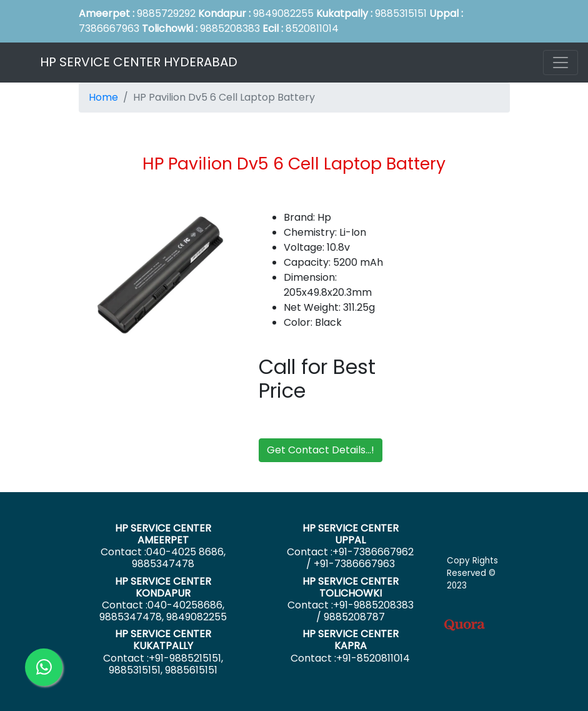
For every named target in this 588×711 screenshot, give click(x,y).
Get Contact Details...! (321, 450)
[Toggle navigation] (561, 63)
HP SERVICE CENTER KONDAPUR (163, 587)
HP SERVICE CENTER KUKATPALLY (163, 640)
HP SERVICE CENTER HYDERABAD (139, 62)
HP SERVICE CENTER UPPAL (351, 534)
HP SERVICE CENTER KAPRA (351, 640)
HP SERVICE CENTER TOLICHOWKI (351, 587)
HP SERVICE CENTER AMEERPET (163, 534)
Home (103, 97)
